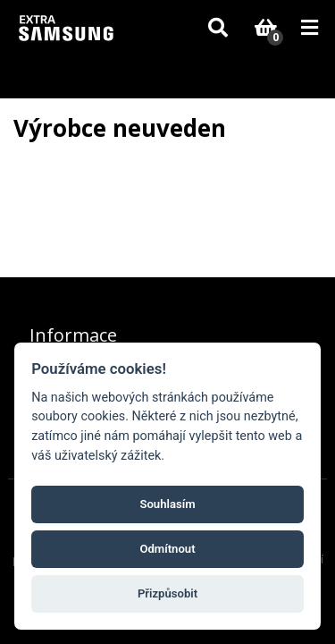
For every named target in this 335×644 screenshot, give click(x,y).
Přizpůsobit (167, 593)
